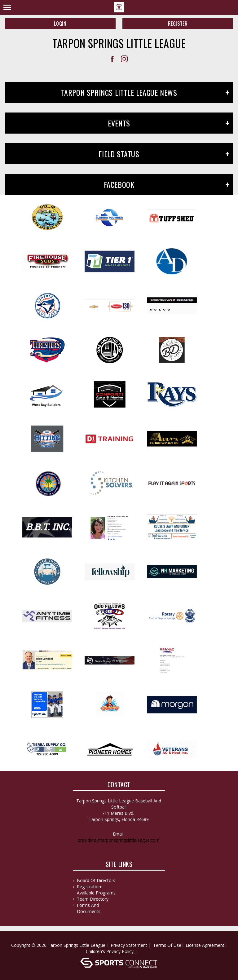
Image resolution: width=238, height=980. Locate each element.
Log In (148, 951)
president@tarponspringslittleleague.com (119, 840)
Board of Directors (96, 880)
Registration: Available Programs (96, 890)
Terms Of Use (167, 945)
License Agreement (205, 945)
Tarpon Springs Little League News (119, 92)
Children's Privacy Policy (110, 951)
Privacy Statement (129, 945)
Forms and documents (89, 908)
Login (60, 24)
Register (178, 24)
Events (119, 123)
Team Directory (93, 899)
